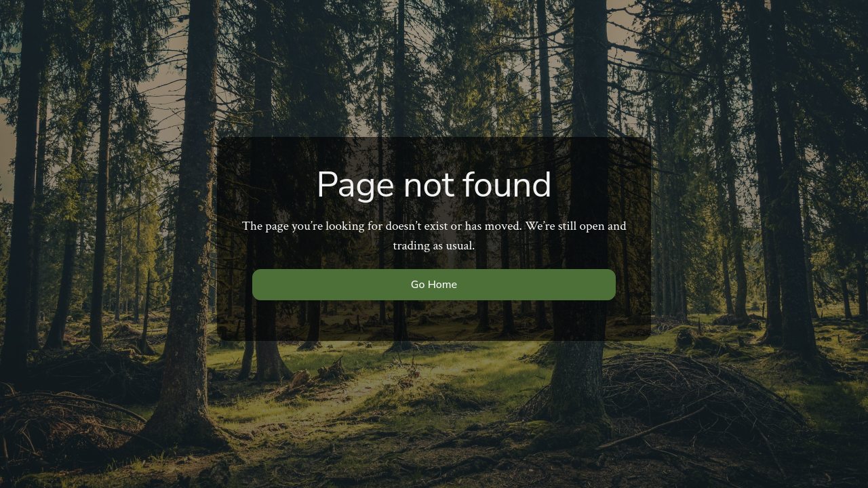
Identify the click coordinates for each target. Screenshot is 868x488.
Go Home (434, 285)
